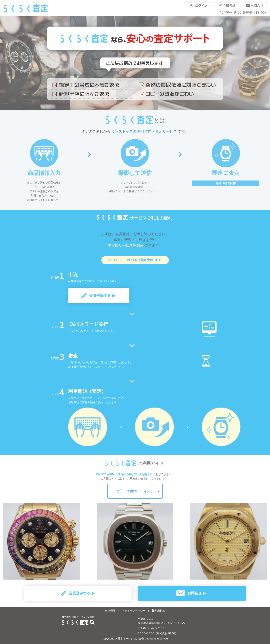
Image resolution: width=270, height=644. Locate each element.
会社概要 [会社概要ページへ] (110, 611)
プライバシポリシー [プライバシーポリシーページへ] (134, 611)
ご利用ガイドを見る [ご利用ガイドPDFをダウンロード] (138, 491)
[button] (99, 296)
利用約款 (158, 611)
